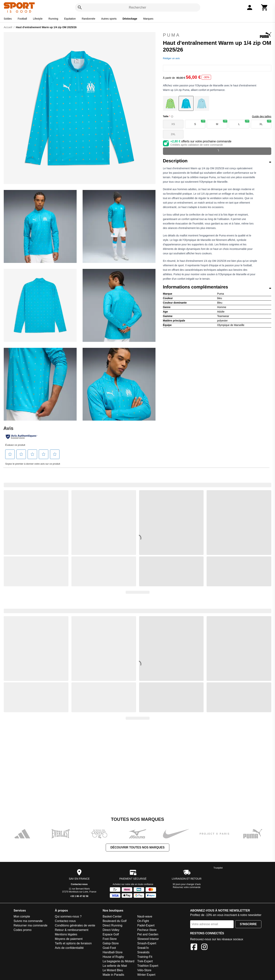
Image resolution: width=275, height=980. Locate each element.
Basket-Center (112, 916)
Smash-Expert (147, 943)
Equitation (70, 19)
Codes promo (23, 930)
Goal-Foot (109, 948)
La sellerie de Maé (115, 966)
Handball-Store (113, 952)
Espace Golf (111, 934)
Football (22, 19)
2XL (173, 134)
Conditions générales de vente (75, 925)
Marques (148, 19)
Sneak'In (143, 948)
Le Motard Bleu (113, 970)
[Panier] (265, 7)
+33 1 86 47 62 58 (79, 896)
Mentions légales (66, 934)
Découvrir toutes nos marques (137, 847)
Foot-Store (110, 939)
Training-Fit (145, 957)
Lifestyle (38, 19)
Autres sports (109, 19)
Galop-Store (111, 943)
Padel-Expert (146, 925)
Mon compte (22, 916)
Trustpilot (218, 868)
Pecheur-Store (147, 930)
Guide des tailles (262, 116)
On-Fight (143, 921)
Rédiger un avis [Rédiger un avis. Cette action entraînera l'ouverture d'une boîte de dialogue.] (171, 58)
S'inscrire (248, 924)
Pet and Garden (148, 934)
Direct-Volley (111, 930)
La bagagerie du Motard (118, 961)
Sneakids (143, 952)
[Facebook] (194, 947)
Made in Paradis (113, 975)
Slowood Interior (148, 939)
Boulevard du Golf (114, 921)
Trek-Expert (145, 961)
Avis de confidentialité (69, 948)
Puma (217, 35)
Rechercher (137, 7)
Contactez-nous (79, 884)
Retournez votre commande (187, 887)
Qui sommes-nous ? (68, 916)
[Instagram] (204, 947)
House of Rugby (113, 957)
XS (173, 124)
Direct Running (112, 925)
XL (265, 123)
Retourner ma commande (30, 925)
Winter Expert (146, 975)
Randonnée (88, 19)
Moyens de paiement (69, 939)
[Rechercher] (80, 7)
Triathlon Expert (148, 966)
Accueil (8, 27)
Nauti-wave (145, 916)
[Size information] (172, 116)
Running (53, 19)
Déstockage (130, 19)
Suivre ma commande (28, 921)
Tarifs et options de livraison (73, 943)
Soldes (8, 19)
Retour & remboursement (72, 930)
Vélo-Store (144, 970)
